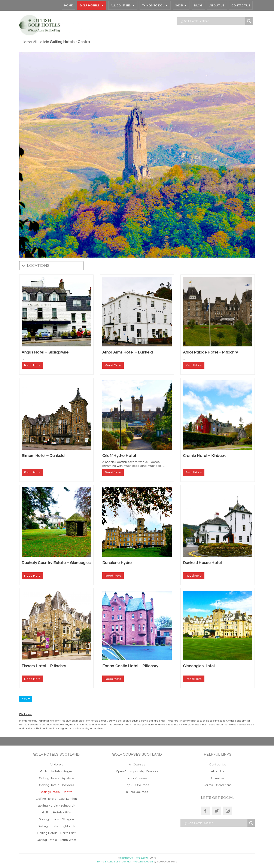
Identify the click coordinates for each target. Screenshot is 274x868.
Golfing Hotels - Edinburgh (56, 806)
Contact (127, 862)
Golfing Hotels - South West (56, 840)
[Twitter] (217, 811)
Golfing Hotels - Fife (56, 813)
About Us (217, 6)
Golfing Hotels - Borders (56, 785)
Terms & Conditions (218, 785)
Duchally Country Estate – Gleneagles (56, 563)
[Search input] (212, 21)
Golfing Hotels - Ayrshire (57, 778)
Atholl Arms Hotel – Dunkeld (127, 352)
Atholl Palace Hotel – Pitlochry (211, 352)
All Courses (123, 5)
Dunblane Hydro (117, 563)
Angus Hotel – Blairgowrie (45, 352)
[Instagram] (228, 811)
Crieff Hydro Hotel (119, 456)
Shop (181, 5)
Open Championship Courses (137, 771)
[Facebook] (205, 811)
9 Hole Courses (137, 792)
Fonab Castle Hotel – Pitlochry (130, 666)
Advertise (218, 778)
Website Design (143, 862)
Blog (198, 6)
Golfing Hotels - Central (56, 792)
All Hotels (41, 42)
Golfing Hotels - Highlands (56, 826)
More (26, 699)
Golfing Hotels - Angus (56, 771)
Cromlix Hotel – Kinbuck (204, 456)
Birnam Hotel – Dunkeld (43, 456)
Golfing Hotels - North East (56, 833)
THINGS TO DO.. (155, 5)
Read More (32, 365)
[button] (38, 266)
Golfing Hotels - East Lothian (56, 799)
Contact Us (241, 6)
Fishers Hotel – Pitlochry (44, 666)
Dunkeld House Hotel (202, 563)
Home (68, 6)
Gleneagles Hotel (199, 666)
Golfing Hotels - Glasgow (56, 819)
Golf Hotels (92, 5)
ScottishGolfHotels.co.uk (135, 858)
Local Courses (137, 778)
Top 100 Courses (137, 785)
